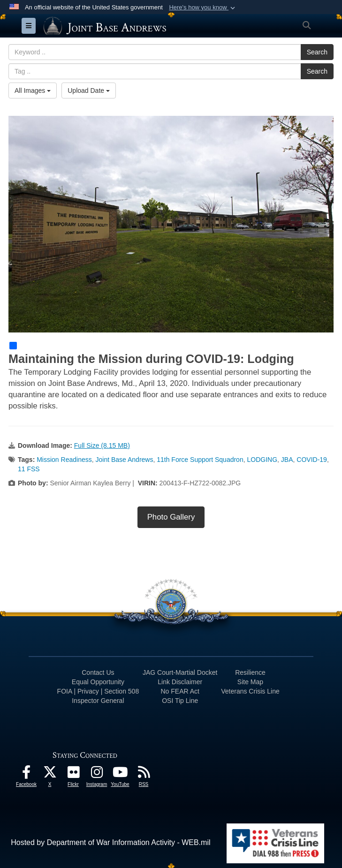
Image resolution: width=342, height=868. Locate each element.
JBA (287, 460)
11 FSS (29, 469)
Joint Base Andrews (124, 460)
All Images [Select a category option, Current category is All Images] (33, 91)
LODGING (262, 460)
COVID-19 (312, 460)
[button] (203, 8)
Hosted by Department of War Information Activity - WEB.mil (110, 842)
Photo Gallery (171, 517)
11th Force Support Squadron (200, 460)
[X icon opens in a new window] (50, 774)
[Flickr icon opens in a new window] (73, 774)
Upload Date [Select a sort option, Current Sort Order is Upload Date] (89, 91)
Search (317, 52)
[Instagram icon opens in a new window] (97, 774)
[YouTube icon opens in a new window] (120, 774)
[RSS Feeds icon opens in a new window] (144, 774)
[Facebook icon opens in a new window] (26, 774)
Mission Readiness (64, 460)
